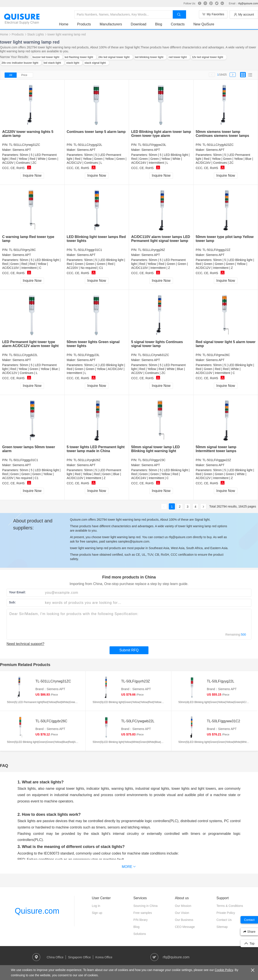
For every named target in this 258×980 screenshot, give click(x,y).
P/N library (140, 920)
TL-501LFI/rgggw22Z (217, 460)
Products (84, 24)
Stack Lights (36, 34)
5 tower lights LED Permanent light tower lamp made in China (96, 449)
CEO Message (185, 927)
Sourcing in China (146, 906)
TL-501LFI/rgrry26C (22, 250)
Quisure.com (37, 911)
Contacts (178, 24)
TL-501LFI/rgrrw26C (216, 355)
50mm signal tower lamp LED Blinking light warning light (155, 449)
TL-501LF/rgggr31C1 (88, 250)
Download (139, 24)
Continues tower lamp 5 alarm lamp (96, 132)
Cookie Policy (224, 970)
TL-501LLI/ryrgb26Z (87, 460)
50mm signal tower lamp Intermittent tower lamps (216, 449)
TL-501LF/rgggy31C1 (24, 460)
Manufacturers (111, 24)
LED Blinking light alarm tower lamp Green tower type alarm (161, 134)
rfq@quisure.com (248, 4)
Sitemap (222, 927)
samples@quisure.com (134, 541)
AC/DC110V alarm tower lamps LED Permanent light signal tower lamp (161, 239)
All (11, 75)
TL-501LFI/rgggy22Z (216, 250)
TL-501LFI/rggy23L (86, 355)
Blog (159, 24)
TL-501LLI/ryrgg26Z (152, 250)
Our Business (184, 920)
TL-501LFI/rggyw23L (152, 145)
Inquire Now (32, 175)
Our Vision (182, 913)
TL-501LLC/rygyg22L (88, 145)
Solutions (140, 934)
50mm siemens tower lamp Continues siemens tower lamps (222, 134)
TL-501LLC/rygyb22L (23, 355)
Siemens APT (22, 150)
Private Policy (226, 913)
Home (64, 24)
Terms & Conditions (230, 906)
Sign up (97, 913)
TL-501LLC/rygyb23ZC (218, 145)
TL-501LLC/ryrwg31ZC (24, 145)
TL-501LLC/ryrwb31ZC (153, 355)
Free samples (143, 913)
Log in (96, 906)
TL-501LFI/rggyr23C (152, 460)
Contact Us (224, 920)
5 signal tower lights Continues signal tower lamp (157, 344)
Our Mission (183, 906)
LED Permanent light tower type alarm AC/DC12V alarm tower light (30, 344)
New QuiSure (204, 24)
